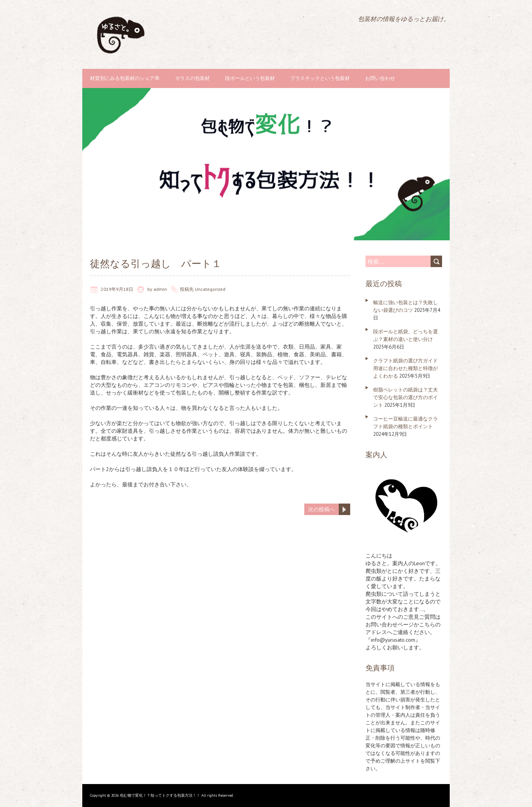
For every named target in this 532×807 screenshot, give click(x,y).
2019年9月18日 (117, 289)
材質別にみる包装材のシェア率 (125, 78)
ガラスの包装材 (192, 78)
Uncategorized (210, 289)
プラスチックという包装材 (320, 78)
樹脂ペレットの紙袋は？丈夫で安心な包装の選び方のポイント (406, 397)
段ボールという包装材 (250, 78)
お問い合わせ (380, 78)
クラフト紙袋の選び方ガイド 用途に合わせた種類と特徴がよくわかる (406, 368)
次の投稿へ (321, 509)
